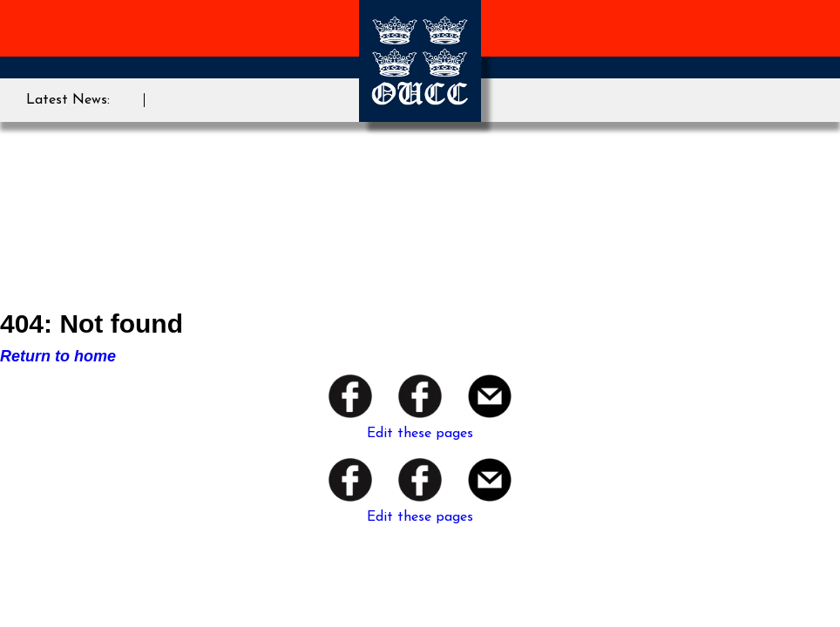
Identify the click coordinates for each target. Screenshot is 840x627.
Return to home (58, 356)
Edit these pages (420, 434)
